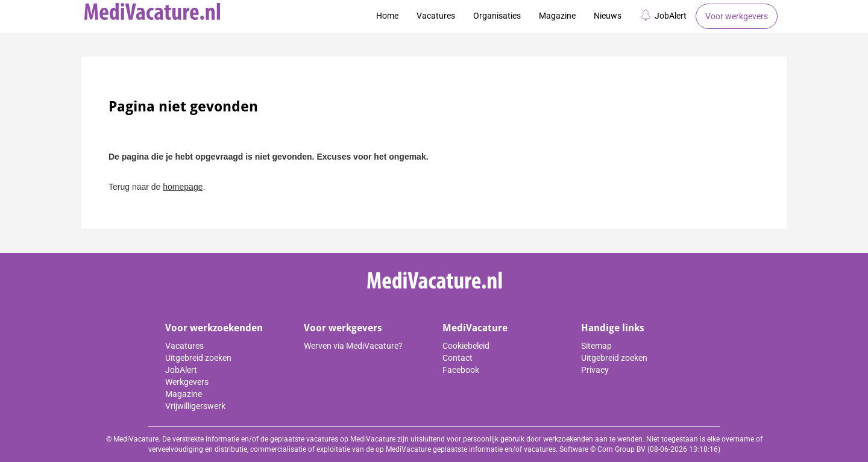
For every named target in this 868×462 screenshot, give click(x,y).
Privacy (595, 370)
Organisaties (497, 16)
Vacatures (436, 16)
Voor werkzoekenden (214, 328)
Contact (458, 358)
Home (387, 16)
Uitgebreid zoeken (198, 358)
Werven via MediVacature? (353, 346)
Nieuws (608, 16)
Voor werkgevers (737, 16)
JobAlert (663, 15)
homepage (183, 187)
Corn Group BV (621, 449)
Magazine (557, 16)
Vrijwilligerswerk (195, 406)
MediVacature (475, 328)
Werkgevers (187, 382)
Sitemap (596, 346)
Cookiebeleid (466, 346)
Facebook (461, 370)
